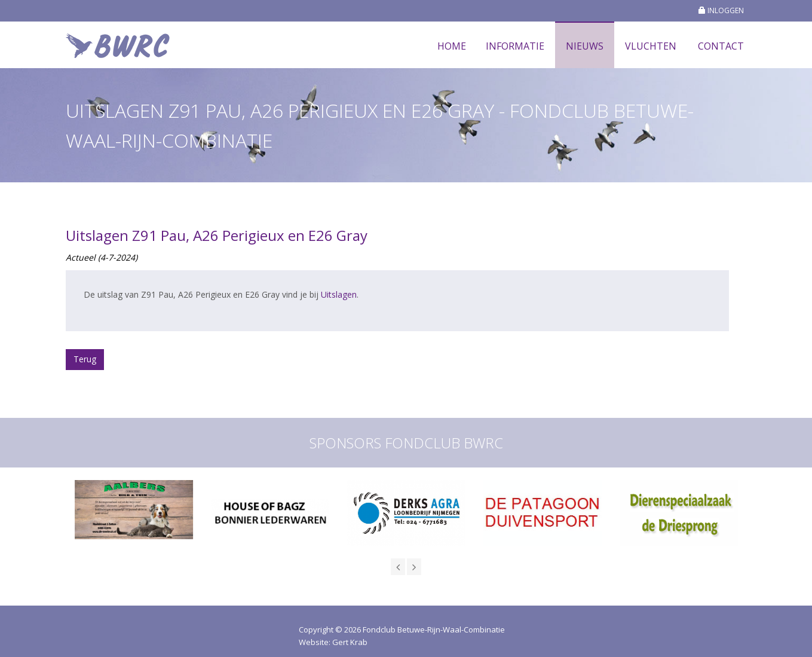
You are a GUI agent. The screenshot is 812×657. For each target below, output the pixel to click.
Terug (85, 359)
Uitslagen (339, 294)
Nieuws (585, 46)
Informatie (515, 46)
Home (452, 46)
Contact (721, 46)
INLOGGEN (721, 10)
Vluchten (651, 46)
